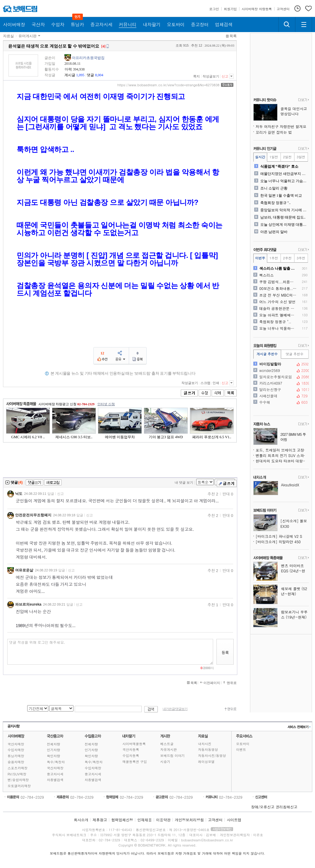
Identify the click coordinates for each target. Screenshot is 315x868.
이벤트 (241, 750)
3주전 (301, 258)
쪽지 (196, 76)
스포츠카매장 (18, 768)
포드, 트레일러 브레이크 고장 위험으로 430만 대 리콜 (282, 450)
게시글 (70, 75)
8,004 (99, 75)
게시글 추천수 (267, 354)
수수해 (281, 402)
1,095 (80, 75)
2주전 (287, 258)
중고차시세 (55, 774)
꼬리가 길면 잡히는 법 (274, 132)
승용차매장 (16, 762)
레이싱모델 (206, 762)
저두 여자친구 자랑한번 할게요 (281, 126)
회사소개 (81, 820)
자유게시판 (169, 750)
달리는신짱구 (281, 390)
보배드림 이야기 (172, 756)
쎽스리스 (267, 275)
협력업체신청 (122, 820)
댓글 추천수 (295, 354)
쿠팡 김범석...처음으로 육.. (278, 282)
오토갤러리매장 (19, 786)
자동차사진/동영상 (212, 756)
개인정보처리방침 (189, 820)
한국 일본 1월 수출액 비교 (281, 196)
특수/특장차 (56, 762)
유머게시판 (28, 36)
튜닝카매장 (16, 756)
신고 (225, 76)
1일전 (274, 157)
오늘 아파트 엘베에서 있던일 (278, 315)
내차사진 (205, 744)
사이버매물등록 (134, 744)
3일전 (301, 157)
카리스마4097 (281, 383)
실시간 (260, 157)
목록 (233, 36)
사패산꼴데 (281, 396)
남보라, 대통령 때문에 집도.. (283, 217)
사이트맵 (234, 820)
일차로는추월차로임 (281, 377)
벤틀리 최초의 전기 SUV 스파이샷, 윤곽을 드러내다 (282, 455)
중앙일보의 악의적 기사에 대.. (284, 210)
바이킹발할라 (281, 364)
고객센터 (215, 820)
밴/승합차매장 (18, 780)
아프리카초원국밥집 (88, 58)
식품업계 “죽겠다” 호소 (279, 166)
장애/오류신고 (263, 807)
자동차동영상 (208, 750)
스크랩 (205, 383)
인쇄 (216, 383)
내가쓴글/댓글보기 (175, 709)
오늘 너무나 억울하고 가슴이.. (284, 181)
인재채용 (145, 820)
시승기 (165, 762)
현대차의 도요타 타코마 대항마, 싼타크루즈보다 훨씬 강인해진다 (282, 461)
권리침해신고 (287, 807)
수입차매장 (16, 750)
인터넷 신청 (106, 404)
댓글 (90, 75)
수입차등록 (131, 756)
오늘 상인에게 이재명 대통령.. (284, 225)
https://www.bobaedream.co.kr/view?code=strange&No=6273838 (168, 85)
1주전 (274, 258)
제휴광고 (100, 820)
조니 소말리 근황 (274, 188)
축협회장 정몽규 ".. (276, 203)
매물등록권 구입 (135, 762)
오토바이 (243, 744)
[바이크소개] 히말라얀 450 (278, 542)
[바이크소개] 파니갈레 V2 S (279, 536)
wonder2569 (281, 370)
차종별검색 (55, 780)
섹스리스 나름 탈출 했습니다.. (278, 268)
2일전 (287, 157)
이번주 (260, 258)
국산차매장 (16, 744)
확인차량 (54, 756)
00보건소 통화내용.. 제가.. (278, 288)
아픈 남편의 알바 (274, 232)
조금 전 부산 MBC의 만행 (278, 295)
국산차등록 (131, 750)
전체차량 (54, 744)
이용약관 (163, 820)
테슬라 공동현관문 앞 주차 (278, 308)
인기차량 (54, 750)
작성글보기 (211, 76)
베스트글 (167, 744)
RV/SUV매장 (17, 774)
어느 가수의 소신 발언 (278, 302)
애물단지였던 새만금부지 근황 (284, 174)
